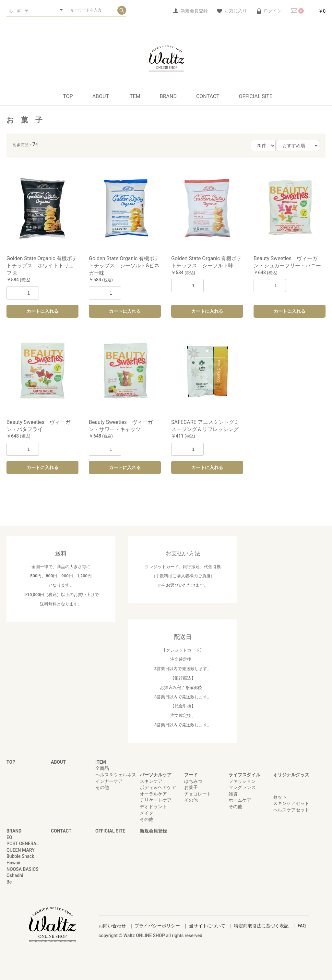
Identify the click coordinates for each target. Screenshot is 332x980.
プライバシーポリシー (157, 926)
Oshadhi (15, 875)
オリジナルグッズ (291, 775)
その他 (102, 787)
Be (9, 882)
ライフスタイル (244, 775)
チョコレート (198, 794)
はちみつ (193, 781)
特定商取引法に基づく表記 (261, 926)
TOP (68, 96)
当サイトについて (207, 926)
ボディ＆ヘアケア (158, 787)
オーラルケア (153, 794)
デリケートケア (156, 800)
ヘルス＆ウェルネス (116, 775)
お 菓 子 (24, 120)
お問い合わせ (112, 926)
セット (280, 797)
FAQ (302, 926)
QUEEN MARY (21, 850)
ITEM (134, 96)
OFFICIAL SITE (256, 96)
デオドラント (153, 807)
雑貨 (233, 794)
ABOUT (101, 96)
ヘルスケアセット (291, 810)
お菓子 (191, 787)
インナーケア (109, 781)
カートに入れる (42, 311)
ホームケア (240, 800)
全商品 (102, 768)
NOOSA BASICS (23, 869)
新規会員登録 (153, 831)
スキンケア (151, 781)
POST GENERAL (23, 844)
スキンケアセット (291, 803)
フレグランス (242, 787)
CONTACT (208, 96)
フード (191, 775)
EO (9, 837)
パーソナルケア (156, 775)
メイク (147, 813)
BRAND (168, 96)
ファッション (242, 781)
